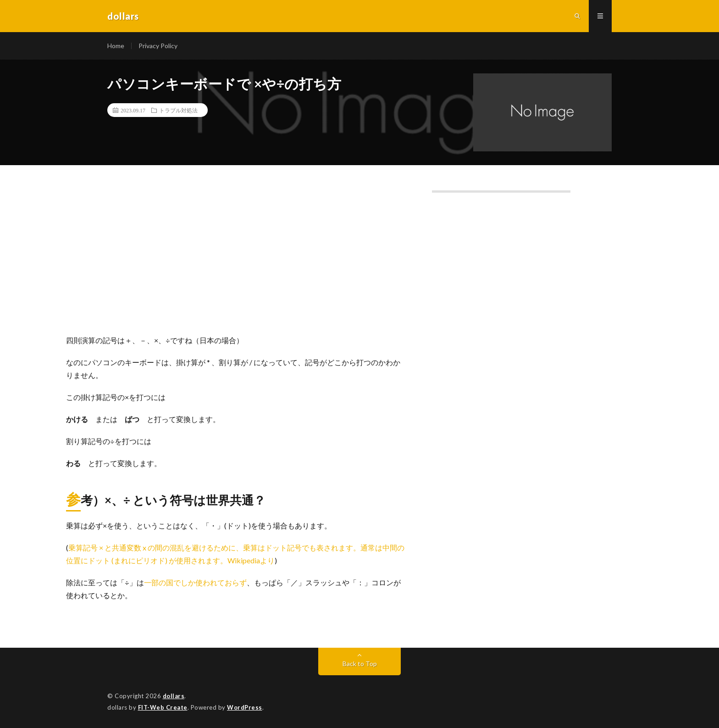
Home (116, 46)
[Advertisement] (236, 261)
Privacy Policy (158, 46)
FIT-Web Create (163, 707)
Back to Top (360, 664)
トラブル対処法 (178, 110)
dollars (174, 696)
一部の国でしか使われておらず (195, 582)
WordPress (245, 707)
